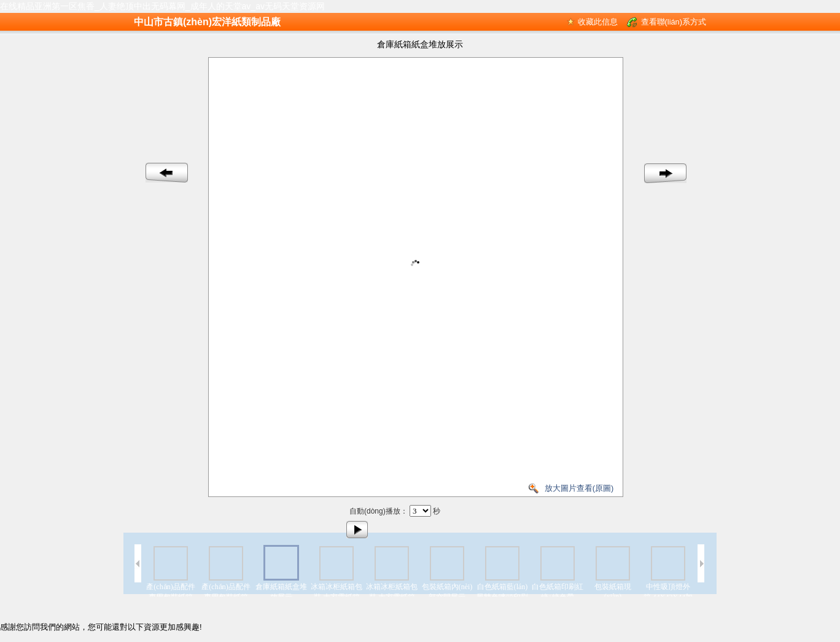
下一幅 (666, 173)
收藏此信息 (598, 22)
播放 (357, 530)
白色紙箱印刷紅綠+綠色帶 (558, 592)
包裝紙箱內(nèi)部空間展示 (447, 592)
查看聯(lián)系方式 (674, 22)
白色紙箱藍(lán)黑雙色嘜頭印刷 (502, 592)
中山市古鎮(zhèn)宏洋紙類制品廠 (207, 22)
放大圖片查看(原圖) (579, 488)
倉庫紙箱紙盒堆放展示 (281, 592)
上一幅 (167, 173)
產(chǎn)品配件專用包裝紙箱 (170, 592)
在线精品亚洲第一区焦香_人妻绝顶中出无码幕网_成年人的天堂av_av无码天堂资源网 (162, 6)
